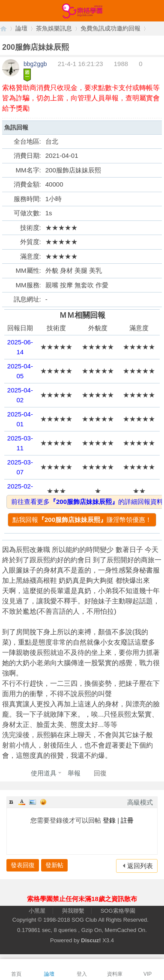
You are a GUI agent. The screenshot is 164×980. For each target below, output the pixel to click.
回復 (100, 773)
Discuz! (91, 940)
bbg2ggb (35, 64)
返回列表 (140, 866)
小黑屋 (37, 911)
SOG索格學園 (118, 911)
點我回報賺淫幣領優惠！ (82, 520)
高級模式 (140, 802)
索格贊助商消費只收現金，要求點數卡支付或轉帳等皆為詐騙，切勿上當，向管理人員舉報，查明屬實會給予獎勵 (81, 98)
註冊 (127, 820)
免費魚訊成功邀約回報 (110, 28)
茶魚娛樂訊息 (54, 28)
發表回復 (23, 865)
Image (33, 802)
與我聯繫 (73, 911)
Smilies (43, 802)
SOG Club (84, 920)
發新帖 (54, 865)
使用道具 (44, 773)
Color (22, 802)
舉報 (74, 773)
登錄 (109, 820)
